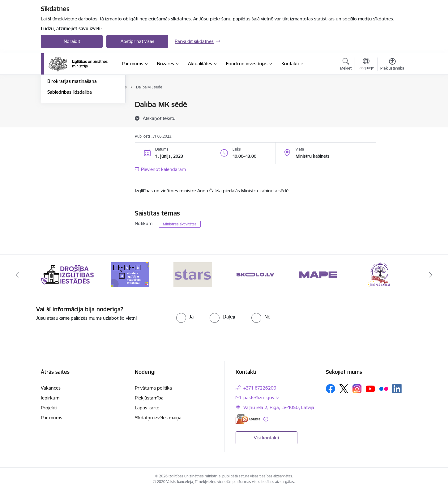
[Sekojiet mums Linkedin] (397, 389)
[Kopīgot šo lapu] (392, 117)
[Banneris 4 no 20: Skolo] (255, 274)
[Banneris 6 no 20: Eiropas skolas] (380, 274)
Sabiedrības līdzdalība (70, 158)
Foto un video (62, 137)
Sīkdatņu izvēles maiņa (158, 418)
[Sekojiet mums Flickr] (384, 388)
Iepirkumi (51, 398)
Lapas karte (147, 408)
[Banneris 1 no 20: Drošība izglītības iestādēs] (68, 274)
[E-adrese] (248, 419)
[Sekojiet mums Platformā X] (344, 389)
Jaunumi (56, 115)
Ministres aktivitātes (180, 224)
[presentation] (360, 318)
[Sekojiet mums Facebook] (331, 389)
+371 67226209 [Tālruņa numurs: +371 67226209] (260, 388)
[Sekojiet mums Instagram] (357, 389)
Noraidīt (72, 41)
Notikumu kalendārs (68, 105)
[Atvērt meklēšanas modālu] (346, 65)
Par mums (51, 418)
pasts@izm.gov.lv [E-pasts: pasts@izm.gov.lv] (261, 397)
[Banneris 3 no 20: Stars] (193, 274)
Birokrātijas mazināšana (72, 148)
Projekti (49, 408)
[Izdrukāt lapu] (392, 102)
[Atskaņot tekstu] (159, 118)
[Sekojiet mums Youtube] (370, 388)
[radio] (185, 317)
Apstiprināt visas (137, 41)
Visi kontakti (266, 438)
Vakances (51, 388)
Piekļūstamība (149, 398)
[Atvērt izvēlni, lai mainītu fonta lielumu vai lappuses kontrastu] (392, 65)
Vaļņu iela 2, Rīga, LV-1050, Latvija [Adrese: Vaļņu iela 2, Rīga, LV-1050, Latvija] (279, 407)
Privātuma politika (153, 388)
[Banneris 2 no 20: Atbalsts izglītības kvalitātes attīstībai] (130, 274)
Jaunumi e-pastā (64, 126)
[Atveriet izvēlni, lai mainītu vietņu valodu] (366, 65)
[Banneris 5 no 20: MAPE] (318, 274)
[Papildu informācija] (266, 419)
